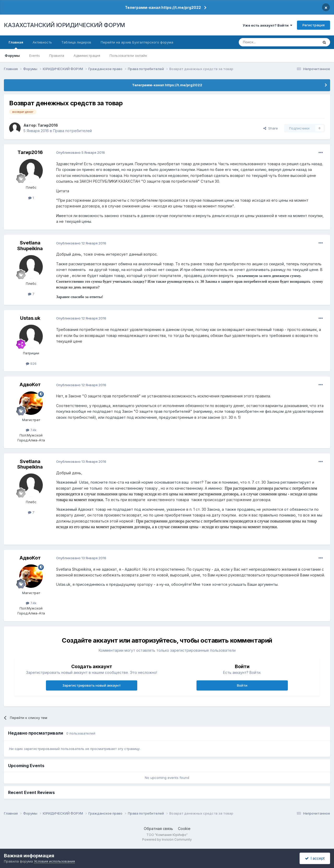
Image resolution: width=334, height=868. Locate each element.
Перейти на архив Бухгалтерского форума (137, 42)
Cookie (184, 829)
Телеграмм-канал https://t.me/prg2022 (163, 7)
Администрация (87, 56)
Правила (57, 56)
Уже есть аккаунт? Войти (267, 25)
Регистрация (314, 25)
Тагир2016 (48, 125)
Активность (42, 42)
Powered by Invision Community (167, 839)
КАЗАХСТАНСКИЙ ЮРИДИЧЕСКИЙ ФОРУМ (64, 25)
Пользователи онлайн (128, 56)
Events (35, 56)
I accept (315, 858)
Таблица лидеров (76, 42)
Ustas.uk (30, 318)
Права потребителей (72, 131)
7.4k (31, 430)
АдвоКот (30, 384)
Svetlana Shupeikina (30, 246)
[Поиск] (264, 42)
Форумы (12, 56)
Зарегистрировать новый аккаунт (92, 685)
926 (31, 364)
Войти (242, 685)
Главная (16, 45)
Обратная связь (158, 829)
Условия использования (54, 861)
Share (271, 128)
